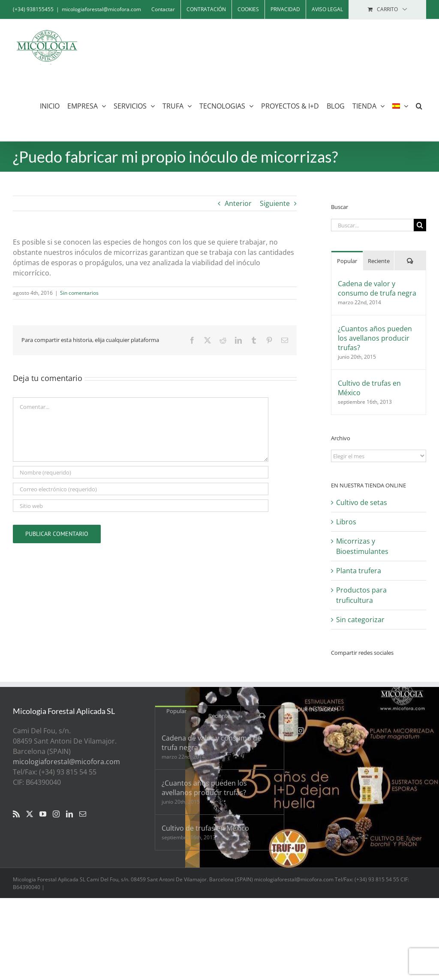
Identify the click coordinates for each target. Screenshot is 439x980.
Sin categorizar (360, 620)
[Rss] (16, 814)
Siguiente (275, 203)
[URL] (141, 506)
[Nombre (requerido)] (141, 472)
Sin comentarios (79, 293)
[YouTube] (43, 814)
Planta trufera (359, 571)
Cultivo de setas (362, 502)
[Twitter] (30, 814)
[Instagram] (56, 814)
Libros (346, 522)
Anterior (238, 203)
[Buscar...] (372, 225)
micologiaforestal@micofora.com (101, 9)
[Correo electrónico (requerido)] (141, 489)
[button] (419, 106)
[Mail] (83, 814)
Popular (347, 261)
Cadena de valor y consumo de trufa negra (377, 288)
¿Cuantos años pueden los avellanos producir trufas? (375, 338)
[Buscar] (420, 225)
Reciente (379, 261)
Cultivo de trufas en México (369, 388)
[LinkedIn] (69, 814)
